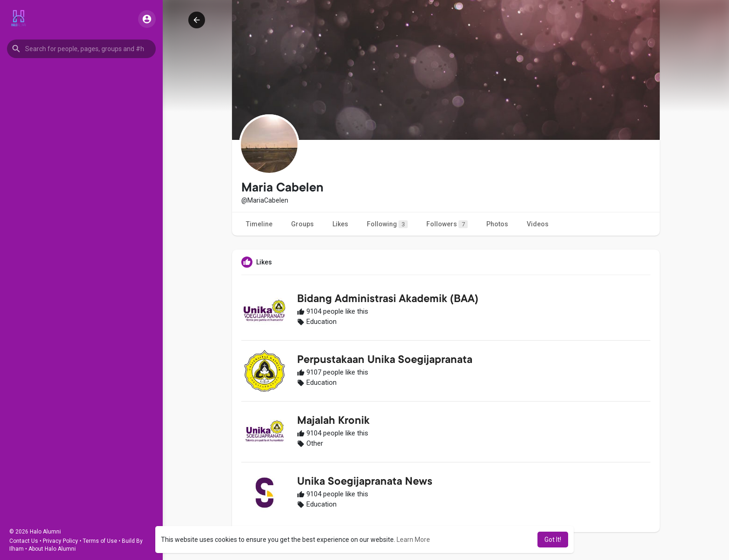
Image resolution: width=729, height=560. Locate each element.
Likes (340, 224)
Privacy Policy (60, 541)
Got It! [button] (553, 540)
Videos (538, 224)
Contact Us (24, 541)
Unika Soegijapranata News (365, 482)
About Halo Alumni (52, 549)
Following (387, 224)
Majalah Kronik (333, 422)
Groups (302, 224)
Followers (447, 224)
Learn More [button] (413, 540)
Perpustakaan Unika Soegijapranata (385, 361)
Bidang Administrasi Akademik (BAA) (388, 300)
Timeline (259, 224)
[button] (81, 49)
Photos (497, 224)
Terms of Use (100, 541)
